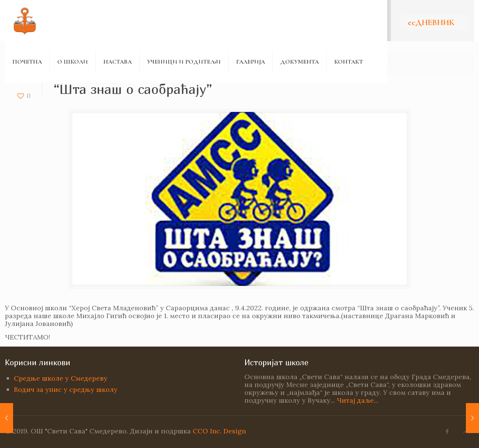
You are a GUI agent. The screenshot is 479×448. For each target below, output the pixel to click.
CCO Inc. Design (219, 431)
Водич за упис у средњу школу (66, 389)
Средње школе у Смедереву (61, 378)
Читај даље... (358, 400)
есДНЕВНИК (431, 22)
